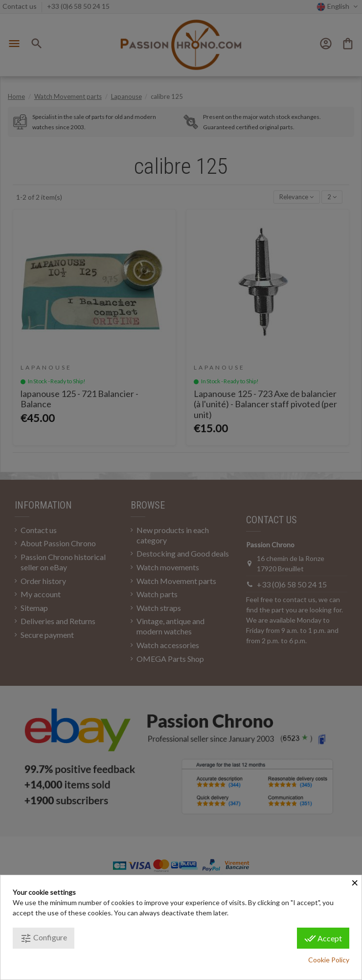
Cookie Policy (329, 960)
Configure (44, 938)
